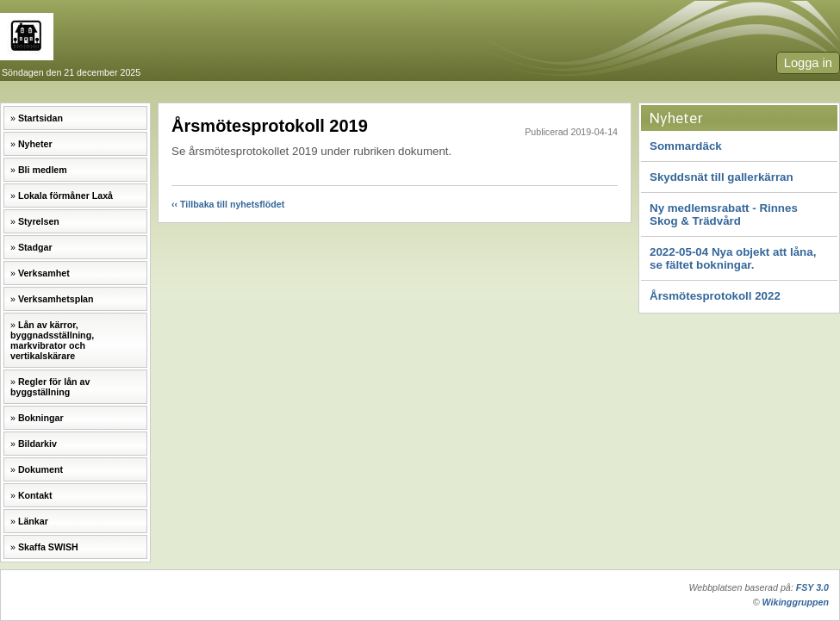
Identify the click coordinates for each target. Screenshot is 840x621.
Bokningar (41, 418)
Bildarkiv (37, 444)
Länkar (33, 521)
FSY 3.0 (812, 587)
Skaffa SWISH (48, 547)
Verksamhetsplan (56, 299)
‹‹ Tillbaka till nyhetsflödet (228, 204)
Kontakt (35, 495)
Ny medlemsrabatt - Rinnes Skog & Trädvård (724, 214)
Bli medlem (43, 170)
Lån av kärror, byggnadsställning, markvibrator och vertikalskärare (52, 340)
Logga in (808, 63)
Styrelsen (39, 221)
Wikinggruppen (796, 602)
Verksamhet (44, 273)
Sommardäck (686, 146)
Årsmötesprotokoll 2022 (715, 296)
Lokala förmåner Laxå (65, 196)
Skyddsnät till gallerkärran (722, 177)
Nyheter (35, 144)
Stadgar (35, 247)
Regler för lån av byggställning (50, 387)
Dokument (40, 469)
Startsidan (40, 118)
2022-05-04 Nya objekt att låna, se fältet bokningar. (733, 258)
